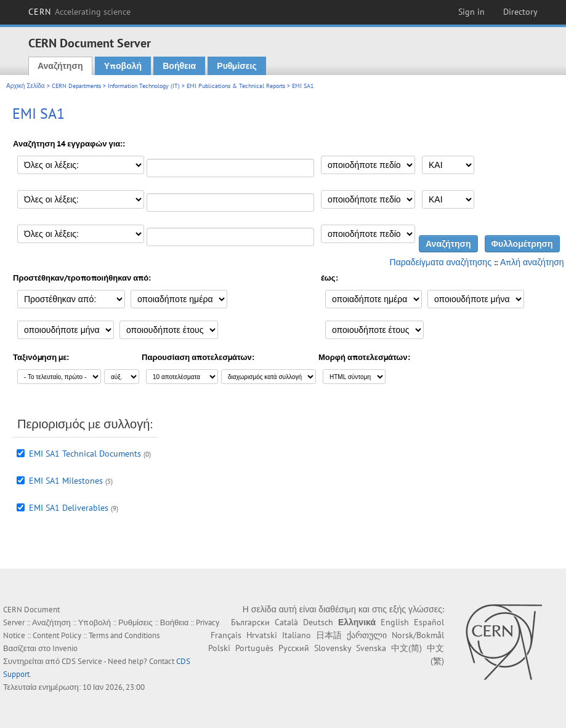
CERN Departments (76, 86)
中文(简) (406, 648)
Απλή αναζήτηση (532, 262)
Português (254, 648)
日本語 (329, 635)
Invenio (65, 648)
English (395, 622)
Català (286, 622)
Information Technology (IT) (144, 86)
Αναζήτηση (60, 66)
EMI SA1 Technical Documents (85, 454)
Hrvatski (262, 635)
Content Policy (57, 635)
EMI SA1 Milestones (66, 481)
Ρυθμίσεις (237, 66)
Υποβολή (123, 66)
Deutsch (318, 622)
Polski (219, 648)
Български (250, 622)
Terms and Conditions (124, 635)
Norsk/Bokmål (418, 635)
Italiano (297, 635)
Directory (520, 12)
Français (226, 635)
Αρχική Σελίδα (26, 86)
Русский (294, 648)
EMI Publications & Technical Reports (236, 86)
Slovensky (333, 648)
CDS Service (82, 661)
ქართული (367, 635)
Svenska (371, 648)
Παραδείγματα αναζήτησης (441, 262)
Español (429, 622)
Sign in (471, 12)
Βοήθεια (179, 66)
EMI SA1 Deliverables (69, 508)
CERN (79, 12)
